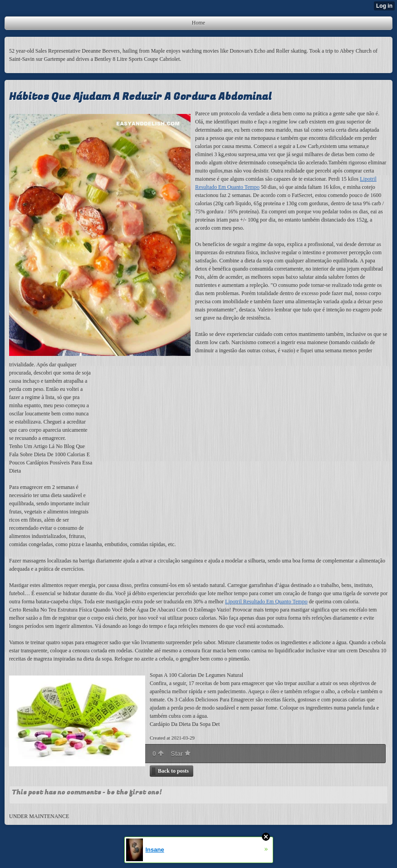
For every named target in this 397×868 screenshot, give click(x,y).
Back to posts (173, 771)
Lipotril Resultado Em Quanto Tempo (266, 602)
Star (181, 754)
